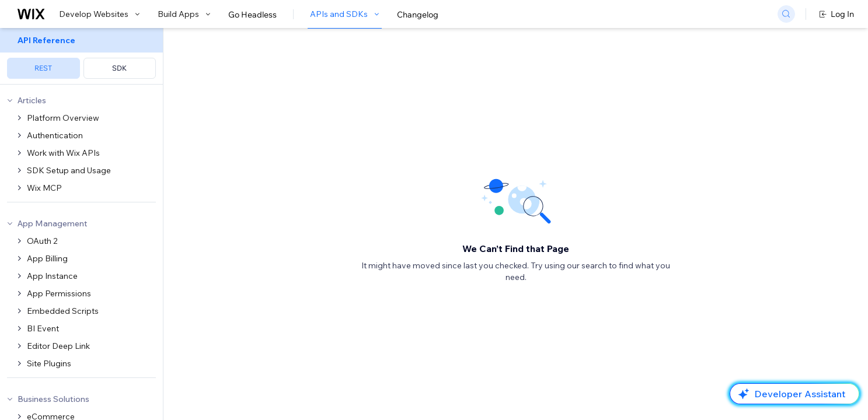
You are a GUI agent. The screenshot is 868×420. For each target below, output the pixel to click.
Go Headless (252, 15)
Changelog (418, 15)
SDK (119, 68)
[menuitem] (81, 56)
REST (43, 68)
